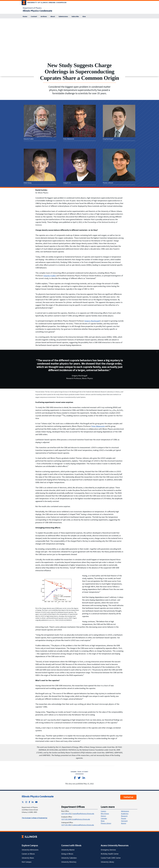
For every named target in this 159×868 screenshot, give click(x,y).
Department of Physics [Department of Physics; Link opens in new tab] (32, 8)
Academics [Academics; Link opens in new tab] (125, 814)
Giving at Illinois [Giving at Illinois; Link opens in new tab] (67, 854)
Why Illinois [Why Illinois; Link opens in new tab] (105, 814)
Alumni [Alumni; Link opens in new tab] (124, 823)
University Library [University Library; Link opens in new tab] (107, 862)
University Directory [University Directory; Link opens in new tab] (69, 862)
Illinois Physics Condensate (38, 796)
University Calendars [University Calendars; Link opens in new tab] (69, 858)
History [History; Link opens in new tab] (103, 816)
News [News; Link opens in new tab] (103, 821)
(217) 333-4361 (66, 825)
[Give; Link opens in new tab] (84, 16)
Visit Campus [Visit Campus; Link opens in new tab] (27, 862)
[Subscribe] (75, 16)
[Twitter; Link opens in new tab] (23, 802)
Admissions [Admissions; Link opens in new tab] (125, 811)
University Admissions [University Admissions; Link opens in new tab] (30, 850)
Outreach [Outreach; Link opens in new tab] (124, 821)
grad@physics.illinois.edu (81, 819)
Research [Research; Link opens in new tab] (124, 816)
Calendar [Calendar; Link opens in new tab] (104, 818)
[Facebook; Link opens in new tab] (29, 802)
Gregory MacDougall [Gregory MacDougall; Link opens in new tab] (92, 321)
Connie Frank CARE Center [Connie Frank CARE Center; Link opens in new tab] (111, 858)
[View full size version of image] (157, 21)
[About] (53, 16)
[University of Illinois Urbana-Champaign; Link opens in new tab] (44, 3)
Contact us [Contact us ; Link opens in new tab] (128, 797)
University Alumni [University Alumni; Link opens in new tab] (68, 850)
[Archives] (44, 16)
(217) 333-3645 (66, 819)
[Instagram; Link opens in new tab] (26, 802)
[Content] (34, 16)
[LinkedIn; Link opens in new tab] (33, 802)
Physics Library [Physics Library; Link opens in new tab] (106, 823)
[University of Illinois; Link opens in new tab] (29, 837)
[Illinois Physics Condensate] (37, 11)
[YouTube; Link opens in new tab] (36, 802)
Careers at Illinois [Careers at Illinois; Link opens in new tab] (28, 854)
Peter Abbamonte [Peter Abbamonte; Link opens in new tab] (98, 426)
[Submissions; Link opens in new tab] (63, 16)
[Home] (25, 16)
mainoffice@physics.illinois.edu (83, 814)
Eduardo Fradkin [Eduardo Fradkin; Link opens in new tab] (50, 276)
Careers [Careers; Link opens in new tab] (103, 811)
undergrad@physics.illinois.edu (83, 825)
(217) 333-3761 (66, 814)
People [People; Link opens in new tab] (124, 818)
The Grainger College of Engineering (34, 818)
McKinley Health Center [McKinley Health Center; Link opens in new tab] (110, 854)
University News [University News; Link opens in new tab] (28, 858)
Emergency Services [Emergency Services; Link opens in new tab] (108, 850)
